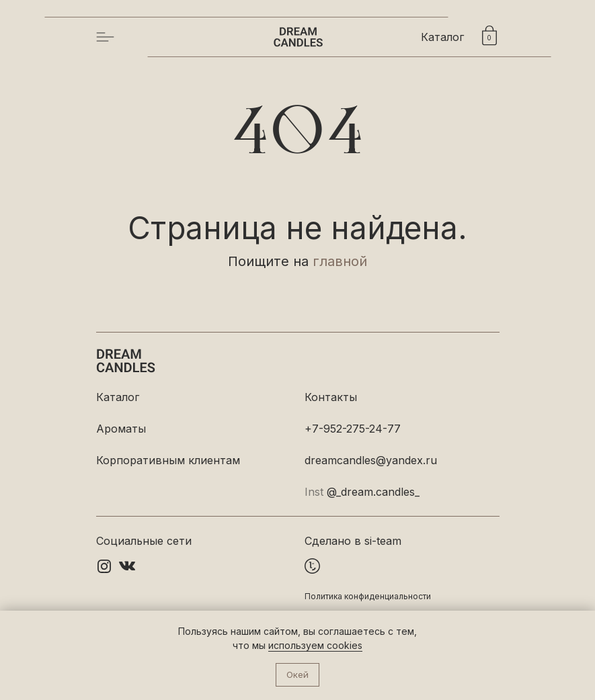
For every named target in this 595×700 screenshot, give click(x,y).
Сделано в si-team (353, 541)
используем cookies (315, 645)
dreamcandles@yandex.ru (371, 460)
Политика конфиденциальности (368, 596)
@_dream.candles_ (373, 492)
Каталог (442, 37)
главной (340, 261)
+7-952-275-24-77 (353, 429)
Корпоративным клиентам (168, 460)
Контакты (331, 397)
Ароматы (121, 429)
